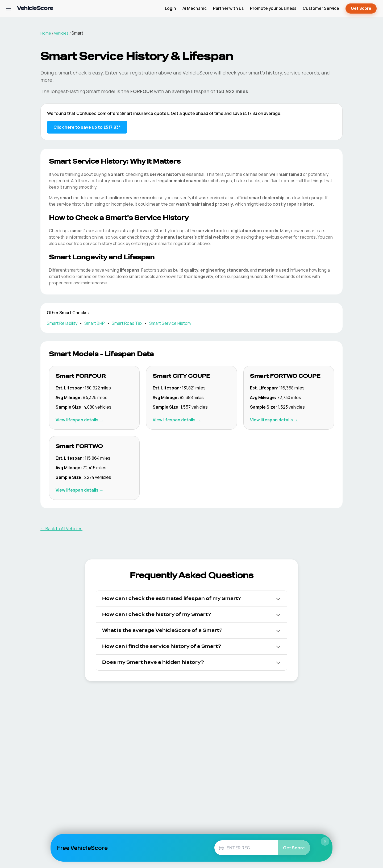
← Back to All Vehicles (61, 529)
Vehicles (61, 33)
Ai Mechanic (195, 8)
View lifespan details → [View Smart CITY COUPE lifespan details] (177, 420)
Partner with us (228, 8)
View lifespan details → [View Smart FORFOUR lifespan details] (80, 420)
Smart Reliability (62, 323)
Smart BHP (95, 323)
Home (46, 33)
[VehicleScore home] (35, 9)
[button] (191, 599)
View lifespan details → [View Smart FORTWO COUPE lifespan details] (274, 420)
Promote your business (273, 8)
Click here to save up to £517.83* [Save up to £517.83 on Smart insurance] (87, 127)
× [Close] (325, 841)
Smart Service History (170, 323)
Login (170, 8)
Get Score (361, 9)
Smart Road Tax (127, 323)
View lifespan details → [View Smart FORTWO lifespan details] (80, 490)
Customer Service (321, 8)
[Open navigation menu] (9, 9)
